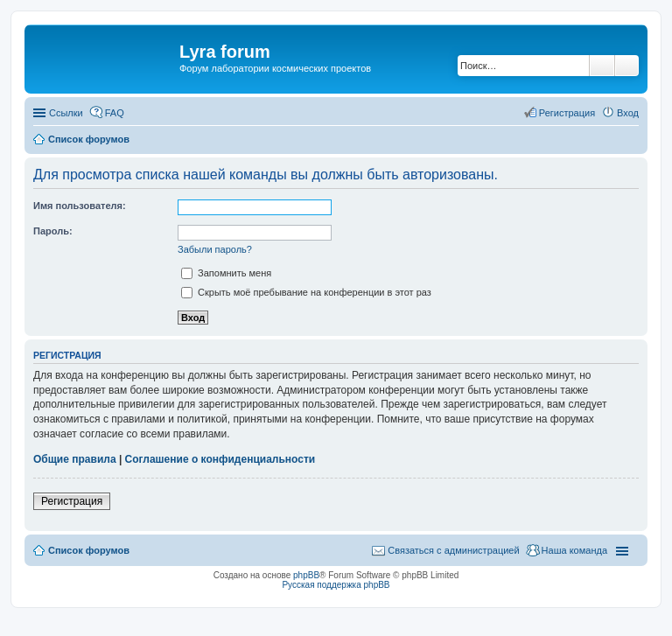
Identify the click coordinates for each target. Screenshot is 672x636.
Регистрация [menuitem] (567, 113)
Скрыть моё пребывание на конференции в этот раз (306, 292)
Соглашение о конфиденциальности (220, 459)
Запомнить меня (226, 273)
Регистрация (72, 501)
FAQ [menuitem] (115, 113)
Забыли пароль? (215, 249)
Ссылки (66, 113)
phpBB (306, 575)
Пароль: (53, 231)
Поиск (602, 66)
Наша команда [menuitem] (574, 550)
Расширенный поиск (627, 66)
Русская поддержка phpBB (336, 585)
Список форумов (89, 550)
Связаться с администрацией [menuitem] (453, 550)
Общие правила (75, 459)
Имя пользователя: (80, 206)
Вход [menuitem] (628, 113)
